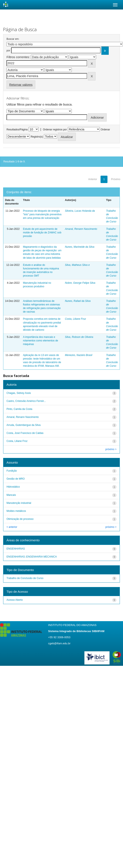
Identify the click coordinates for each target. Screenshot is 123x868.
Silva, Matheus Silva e (77, 265)
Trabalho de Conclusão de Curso (25, 578)
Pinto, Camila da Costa (19, 409)
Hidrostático (13, 487)
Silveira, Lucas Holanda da (80, 211)
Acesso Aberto (15, 600)
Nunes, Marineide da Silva (80, 247)
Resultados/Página (17, 130)
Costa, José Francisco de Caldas (25, 433)
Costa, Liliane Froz (75, 319)
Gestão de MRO (16, 479)
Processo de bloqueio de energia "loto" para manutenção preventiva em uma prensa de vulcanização (42, 214)
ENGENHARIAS (16, 549)
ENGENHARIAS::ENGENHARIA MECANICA (32, 557)
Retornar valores (21, 85)
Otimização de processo (20, 519)
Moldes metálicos (16, 511)
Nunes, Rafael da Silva (78, 301)
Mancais (11, 495)
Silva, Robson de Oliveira (79, 337)
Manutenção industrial (19, 503)
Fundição (12, 471)
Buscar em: (13, 39)
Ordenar (105, 130)
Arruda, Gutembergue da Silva (24, 425)
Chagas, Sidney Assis (19, 393)
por (8, 51)
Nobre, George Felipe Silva (80, 283)
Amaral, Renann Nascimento (81, 229)
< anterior (12, 527)
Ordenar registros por (55, 130)
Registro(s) (37, 137)
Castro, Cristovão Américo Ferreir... (26, 401)
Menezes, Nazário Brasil (79, 355)
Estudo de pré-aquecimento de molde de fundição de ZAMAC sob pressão (42, 233)
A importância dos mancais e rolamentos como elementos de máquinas (40, 341)
